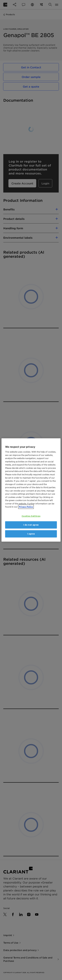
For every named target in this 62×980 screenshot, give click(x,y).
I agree (31, 534)
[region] (31, 490)
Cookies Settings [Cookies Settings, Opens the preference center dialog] (31, 516)
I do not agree (31, 525)
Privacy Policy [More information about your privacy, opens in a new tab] (26, 507)
